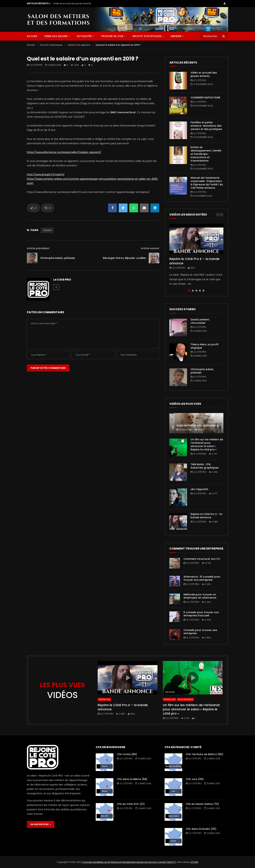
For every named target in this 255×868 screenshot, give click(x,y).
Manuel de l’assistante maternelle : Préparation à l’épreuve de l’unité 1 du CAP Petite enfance (207, 183)
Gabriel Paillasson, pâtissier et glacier (203, 425)
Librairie (176, 36)
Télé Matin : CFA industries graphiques (205, 466)
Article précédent (38, 248)
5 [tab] (203, 291)
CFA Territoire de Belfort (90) (204, 754)
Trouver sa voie (112, 36)
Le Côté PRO (36, 65)
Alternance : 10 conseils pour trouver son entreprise (202, 578)
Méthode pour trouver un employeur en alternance (200, 596)
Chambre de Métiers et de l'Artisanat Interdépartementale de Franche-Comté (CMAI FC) (129, 862)
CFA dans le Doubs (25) (201, 829)
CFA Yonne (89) (127, 754)
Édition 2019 (104, 699)
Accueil (31, 45)
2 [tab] (193, 291)
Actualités (84, 36)
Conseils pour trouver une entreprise (200, 632)
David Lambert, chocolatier (200, 321)
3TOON (194, 862)
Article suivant (150, 248)
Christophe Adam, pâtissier (58, 258)
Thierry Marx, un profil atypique (204, 346)
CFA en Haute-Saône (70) (202, 804)
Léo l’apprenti (199, 489)
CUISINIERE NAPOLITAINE (205, 98)
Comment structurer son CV (202, 559)
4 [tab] (200, 291)
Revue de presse (185, 699)
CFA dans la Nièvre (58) (132, 779)
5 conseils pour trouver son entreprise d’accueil (201, 614)
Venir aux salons (56, 36)
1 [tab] (189, 291)
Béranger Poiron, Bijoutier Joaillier (124, 258)
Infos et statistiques (147, 36)
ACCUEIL (32, 36)
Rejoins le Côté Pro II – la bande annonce (194, 261)
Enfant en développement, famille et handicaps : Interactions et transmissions (206, 154)
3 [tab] (196, 291)
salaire (47, 230)
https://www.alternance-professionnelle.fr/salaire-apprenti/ (64, 152)
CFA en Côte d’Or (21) (131, 804)
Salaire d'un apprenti (79, 45)
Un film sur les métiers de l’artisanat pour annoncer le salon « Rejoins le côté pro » (207, 444)
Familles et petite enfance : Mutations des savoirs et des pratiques (206, 126)
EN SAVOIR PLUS (41, 824)
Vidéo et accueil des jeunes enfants (72, 3)
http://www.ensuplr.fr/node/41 (46, 174)
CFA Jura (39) (195, 779)
